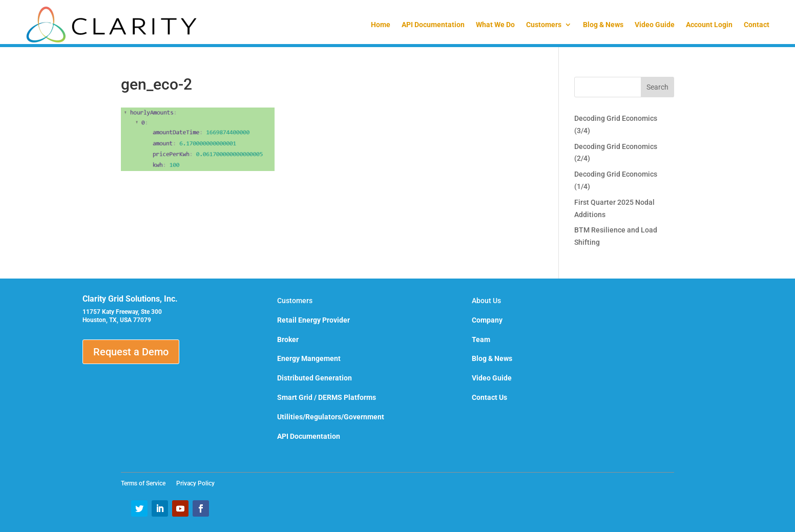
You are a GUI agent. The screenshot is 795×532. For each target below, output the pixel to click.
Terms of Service (146, 483)
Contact (757, 25)
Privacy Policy (195, 483)
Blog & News (603, 25)
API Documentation (433, 25)
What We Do (495, 25)
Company (487, 320)
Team (481, 339)
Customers (544, 25)
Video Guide (655, 25)
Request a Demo (131, 352)
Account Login (709, 25)
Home (381, 25)
